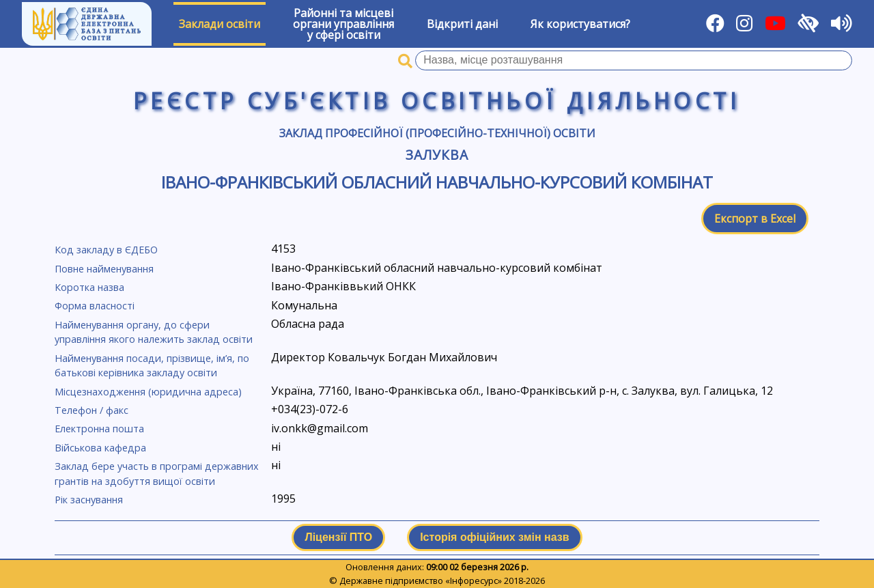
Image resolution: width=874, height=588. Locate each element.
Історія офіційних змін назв (494, 537)
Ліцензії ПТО (338, 537)
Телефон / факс (91, 410)
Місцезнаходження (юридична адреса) (148, 392)
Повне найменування (104, 269)
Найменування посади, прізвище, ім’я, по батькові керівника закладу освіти (152, 366)
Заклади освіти (220, 24)
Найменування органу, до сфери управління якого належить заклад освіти (154, 332)
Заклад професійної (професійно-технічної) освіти (437, 133)
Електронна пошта (99, 429)
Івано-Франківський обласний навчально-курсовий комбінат (437, 182)
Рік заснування (89, 500)
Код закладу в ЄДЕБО (106, 250)
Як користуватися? (580, 24)
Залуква (437, 155)
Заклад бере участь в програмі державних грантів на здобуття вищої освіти (157, 474)
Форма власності (95, 306)
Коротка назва (89, 287)
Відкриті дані (462, 24)
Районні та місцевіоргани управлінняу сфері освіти (343, 24)
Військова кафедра (100, 448)
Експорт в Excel (755, 219)
